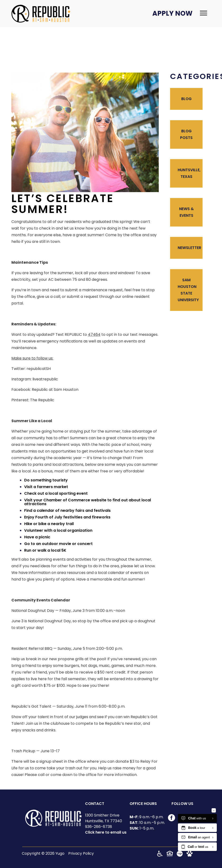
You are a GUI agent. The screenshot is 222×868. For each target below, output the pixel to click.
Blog (186, 99)
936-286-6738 (99, 827)
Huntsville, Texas (189, 173)
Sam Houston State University (188, 290)
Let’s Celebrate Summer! (63, 204)
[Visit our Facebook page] (172, 820)
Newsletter (189, 248)
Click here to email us (106, 832)
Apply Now (172, 14)
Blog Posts (186, 134)
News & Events (186, 212)
